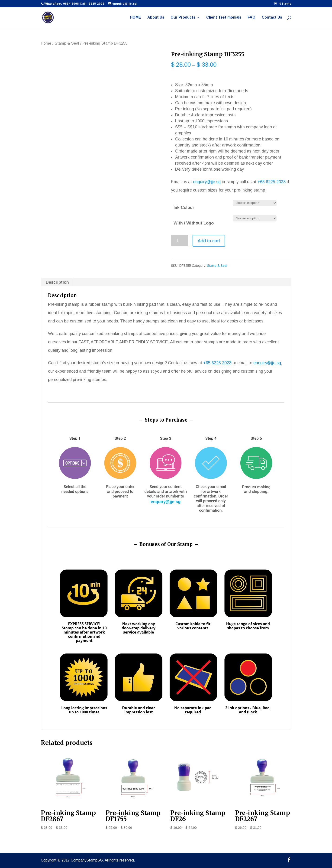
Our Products (183, 18)
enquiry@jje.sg (207, 182)
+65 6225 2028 (272, 182)
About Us (156, 18)
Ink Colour (184, 208)
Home (46, 43)
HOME (135, 18)
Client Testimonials (224, 18)
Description (57, 282)
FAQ (251, 18)
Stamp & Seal (67, 43)
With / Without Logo (194, 223)
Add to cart (209, 241)
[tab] (57, 282)
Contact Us (272, 18)
